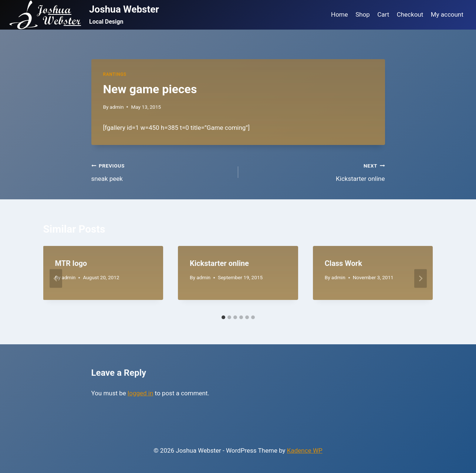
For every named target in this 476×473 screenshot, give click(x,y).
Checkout (410, 14)
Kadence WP (305, 450)
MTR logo (71, 263)
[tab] (223, 317)
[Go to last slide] (56, 279)
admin (117, 107)
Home (340, 14)
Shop (363, 14)
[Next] (421, 279)
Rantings (115, 74)
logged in (140, 393)
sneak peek (162, 171)
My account (447, 14)
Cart (383, 14)
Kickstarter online (315, 171)
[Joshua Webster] (84, 15)
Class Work (343, 263)
